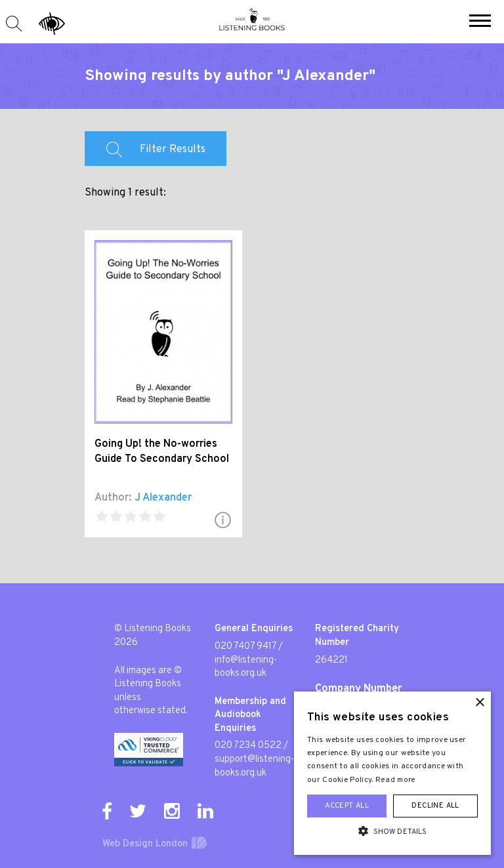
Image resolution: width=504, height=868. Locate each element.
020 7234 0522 (248, 746)
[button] (480, 22)
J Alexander (163, 498)
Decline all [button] (435, 806)
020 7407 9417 (245, 647)
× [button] (479, 703)
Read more (396, 780)
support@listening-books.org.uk (254, 766)
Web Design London (145, 844)
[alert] (392, 773)
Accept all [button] (347, 806)
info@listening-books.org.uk (246, 667)
